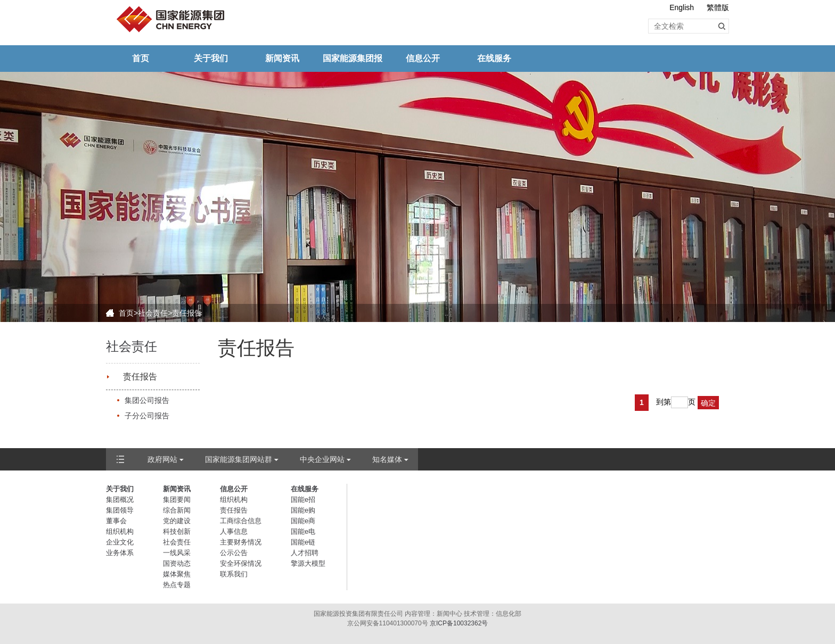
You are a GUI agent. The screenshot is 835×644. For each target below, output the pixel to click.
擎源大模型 (308, 563)
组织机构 (120, 531)
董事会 (116, 521)
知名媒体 (387, 459)
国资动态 (177, 563)
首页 (141, 58)
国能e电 (303, 531)
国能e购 (303, 510)
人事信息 (234, 531)
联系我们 (234, 574)
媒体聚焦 (177, 574)
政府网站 (162, 459)
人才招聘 (305, 553)
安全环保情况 (241, 563)
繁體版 (718, 7)
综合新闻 (177, 510)
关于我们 (211, 58)
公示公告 (234, 553)
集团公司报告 (147, 400)
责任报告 (140, 377)
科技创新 (177, 531)
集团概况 (120, 499)
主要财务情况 (241, 542)
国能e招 (303, 499)
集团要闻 (177, 499)
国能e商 (303, 521)
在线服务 (494, 58)
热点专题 (177, 585)
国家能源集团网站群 (239, 459)
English (682, 7)
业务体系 (120, 553)
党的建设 (177, 521)
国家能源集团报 (353, 58)
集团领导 (120, 510)
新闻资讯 (282, 58)
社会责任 (153, 313)
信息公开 (423, 58)
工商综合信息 (241, 521)
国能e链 (303, 542)
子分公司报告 (147, 416)
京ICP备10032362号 (459, 623)
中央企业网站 (322, 459)
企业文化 (120, 542)
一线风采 (177, 553)
